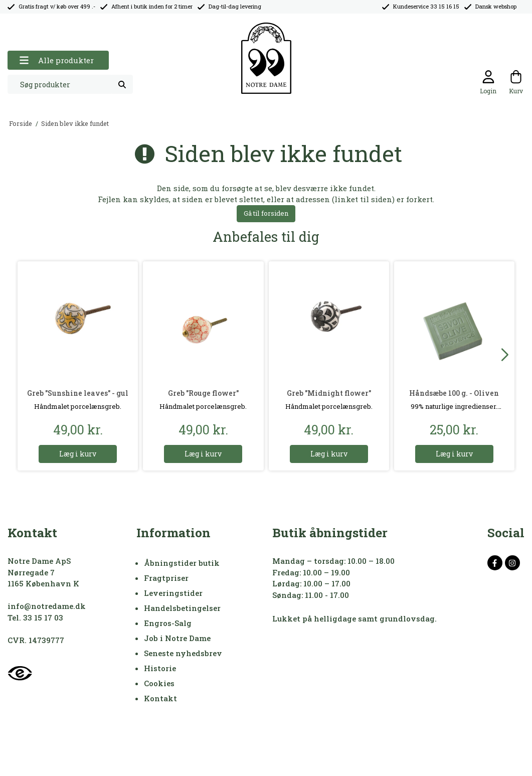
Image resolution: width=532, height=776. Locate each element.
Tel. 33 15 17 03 (35, 617)
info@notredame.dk (47, 606)
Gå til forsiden (266, 213)
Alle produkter (56, 60)
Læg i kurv (78, 454)
